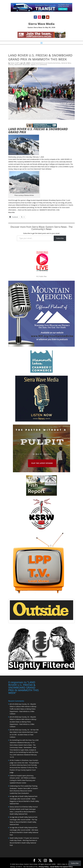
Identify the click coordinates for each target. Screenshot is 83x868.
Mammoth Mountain (22, 65)
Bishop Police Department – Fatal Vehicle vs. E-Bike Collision (23, 711)
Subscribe (60, 238)
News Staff (15, 63)
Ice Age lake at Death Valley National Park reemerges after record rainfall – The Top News (24, 819)
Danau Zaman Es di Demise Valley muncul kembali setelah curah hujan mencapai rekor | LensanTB (24, 809)
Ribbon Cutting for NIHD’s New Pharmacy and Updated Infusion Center (23, 780)
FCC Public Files (41, 276)
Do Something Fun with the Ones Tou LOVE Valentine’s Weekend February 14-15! (24, 754)
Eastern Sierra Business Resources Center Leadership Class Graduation (24, 791)
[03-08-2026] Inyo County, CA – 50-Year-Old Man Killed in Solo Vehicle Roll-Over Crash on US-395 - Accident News (24, 732)
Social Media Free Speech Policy (61, 866)
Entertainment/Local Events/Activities (46, 63)
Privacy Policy (44, 866)
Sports (33, 65)
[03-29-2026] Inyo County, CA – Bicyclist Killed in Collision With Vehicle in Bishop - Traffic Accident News (23, 706)
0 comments (42, 65)
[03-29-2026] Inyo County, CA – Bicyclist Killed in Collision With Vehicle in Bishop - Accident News (23, 719)
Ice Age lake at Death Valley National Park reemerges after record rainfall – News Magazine (24, 799)
